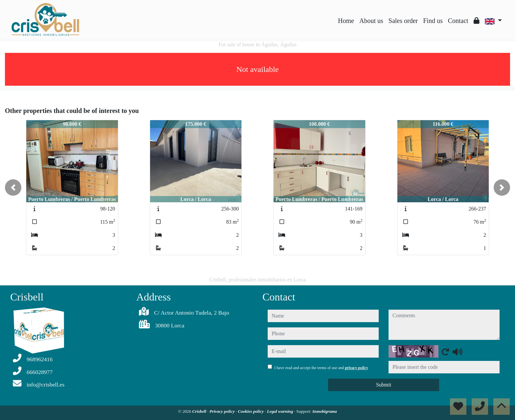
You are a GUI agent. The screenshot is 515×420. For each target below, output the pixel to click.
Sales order (403, 21)
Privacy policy (223, 411)
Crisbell (200, 411)
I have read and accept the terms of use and (321, 368)
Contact (458, 21)
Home (346, 21)
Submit (384, 385)
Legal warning (281, 411)
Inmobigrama (325, 411)
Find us (433, 21)
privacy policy (356, 368)
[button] (13, 188)
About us (371, 21)
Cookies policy (251, 411)
